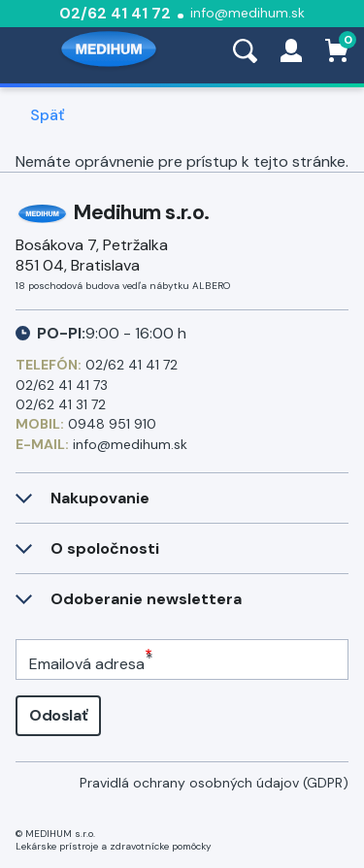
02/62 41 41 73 (62, 385)
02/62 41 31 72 (61, 404)
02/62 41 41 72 (115, 13)
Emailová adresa (87, 664)
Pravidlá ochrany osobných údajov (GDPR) (214, 783)
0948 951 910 (112, 424)
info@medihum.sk (248, 13)
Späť (47, 115)
